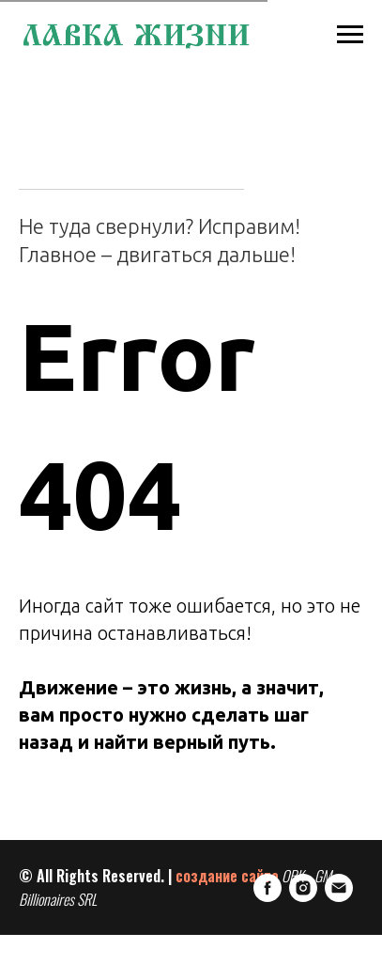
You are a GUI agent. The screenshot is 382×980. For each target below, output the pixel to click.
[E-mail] (104, 938)
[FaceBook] (33, 938)
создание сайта (227, 875)
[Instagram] (69, 938)
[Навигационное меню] (350, 35)
